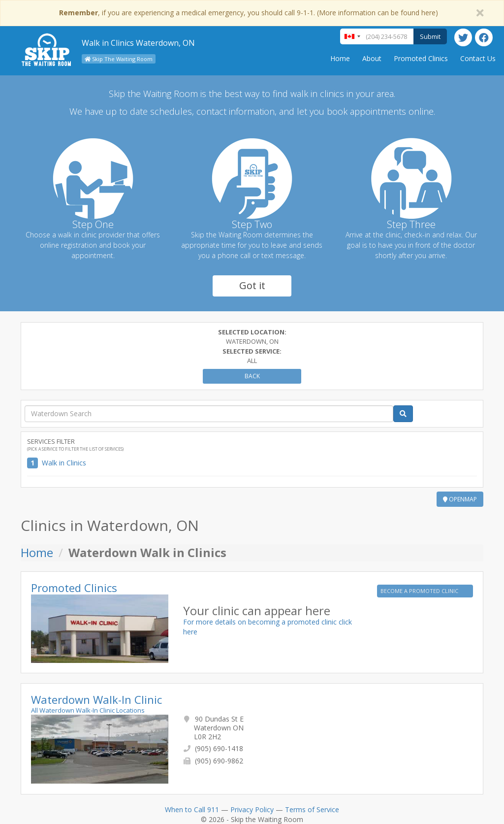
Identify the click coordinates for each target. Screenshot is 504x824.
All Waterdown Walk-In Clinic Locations (88, 710)
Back (252, 376)
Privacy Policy (252, 809)
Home (340, 58)
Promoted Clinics (421, 58)
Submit (430, 36)
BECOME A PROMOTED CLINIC (420, 591)
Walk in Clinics (64, 463)
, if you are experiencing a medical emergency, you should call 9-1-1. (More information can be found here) (249, 13)
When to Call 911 (192, 809)
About (372, 58)
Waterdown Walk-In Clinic (96, 699)
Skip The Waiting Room (119, 59)
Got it (252, 285)
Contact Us (478, 58)
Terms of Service (312, 809)
